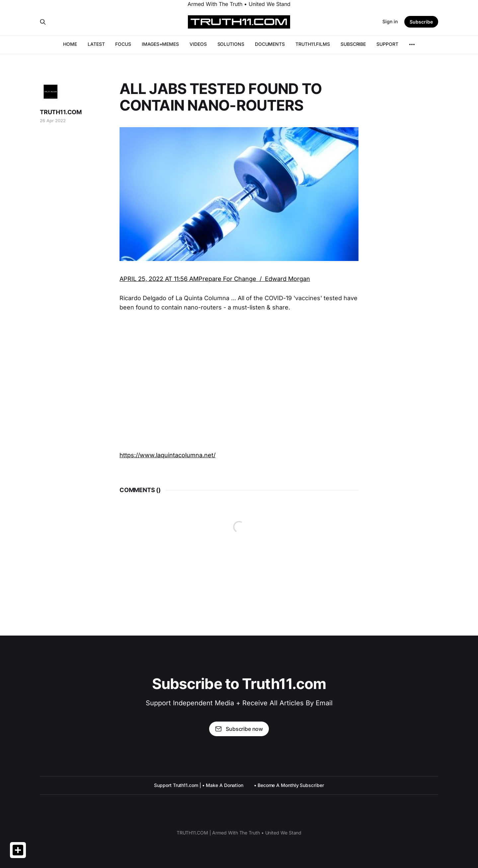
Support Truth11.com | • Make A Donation (199, 785)
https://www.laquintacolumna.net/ (167, 455)
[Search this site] (43, 22)
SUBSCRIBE (353, 44)
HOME (70, 44)
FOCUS (123, 44)
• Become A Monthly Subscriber (289, 785)
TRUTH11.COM (61, 112)
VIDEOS (198, 44)
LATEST (96, 44)
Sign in (390, 21)
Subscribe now (239, 729)
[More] (412, 44)
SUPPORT (387, 44)
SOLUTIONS (231, 44)
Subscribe (421, 22)
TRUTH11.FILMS (313, 44)
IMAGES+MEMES (160, 44)
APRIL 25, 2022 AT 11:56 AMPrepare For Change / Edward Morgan (215, 279)
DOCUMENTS (270, 44)
